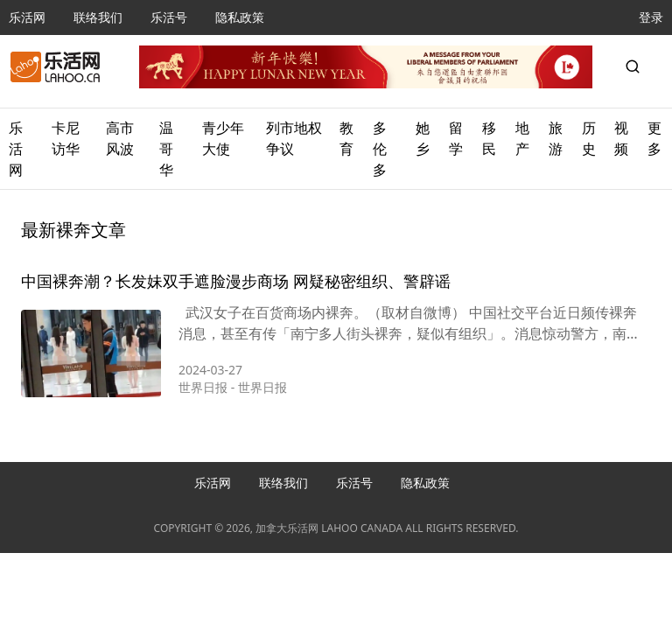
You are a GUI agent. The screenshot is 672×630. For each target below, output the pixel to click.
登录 (651, 17)
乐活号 (169, 17)
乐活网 (27, 17)
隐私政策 (240, 17)
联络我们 (98, 17)
